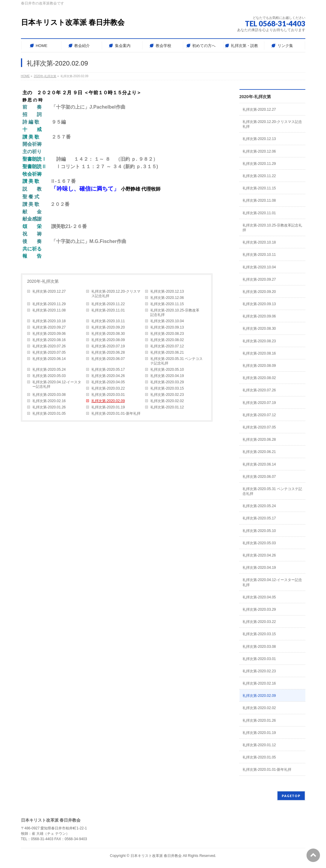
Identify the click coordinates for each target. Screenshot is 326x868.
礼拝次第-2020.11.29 (49, 304)
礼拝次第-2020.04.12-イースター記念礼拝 (57, 384)
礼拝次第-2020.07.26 (49, 346)
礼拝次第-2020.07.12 (167, 346)
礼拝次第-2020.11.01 (108, 310)
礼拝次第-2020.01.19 (108, 407)
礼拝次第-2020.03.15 (167, 388)
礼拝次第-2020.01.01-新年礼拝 (116, 414)
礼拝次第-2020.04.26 (108, 376)
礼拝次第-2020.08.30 (108, 334)
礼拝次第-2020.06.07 (108, 359)
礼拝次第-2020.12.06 (167, 298)
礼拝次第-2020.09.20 (108, 327)
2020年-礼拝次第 (43, 281)
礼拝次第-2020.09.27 (49, 327)
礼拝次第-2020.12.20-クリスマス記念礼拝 (116, 294)
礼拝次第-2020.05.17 (108, 370)
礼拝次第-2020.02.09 (108, 401)
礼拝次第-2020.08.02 (167, 340)
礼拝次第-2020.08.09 (108, 340)
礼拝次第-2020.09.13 (167, 327)
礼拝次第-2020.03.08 (49, 395)
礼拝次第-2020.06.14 (49, 359)
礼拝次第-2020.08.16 (49, 340)
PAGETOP (291, 796)
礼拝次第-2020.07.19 (108, 346)
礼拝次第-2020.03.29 (167, 382)
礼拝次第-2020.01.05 (49, 414)
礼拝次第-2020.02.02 (167, 401)
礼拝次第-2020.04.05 (108, 382)
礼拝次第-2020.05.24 (49, 370)
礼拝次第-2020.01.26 (49, 407)
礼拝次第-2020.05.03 (49, 376)
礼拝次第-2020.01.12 (167, 407)
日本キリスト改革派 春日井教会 (73, 22)
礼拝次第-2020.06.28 (108, 352)
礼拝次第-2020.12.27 (49, 291)
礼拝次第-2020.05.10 (167, 370)
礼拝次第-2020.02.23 (167, 395)
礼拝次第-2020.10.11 (108, 321)
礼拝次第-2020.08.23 (167, 334)
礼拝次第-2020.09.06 (49, 334)
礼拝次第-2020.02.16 (49, 401)
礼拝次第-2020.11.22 (108, 304)
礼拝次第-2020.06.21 (167, 352)
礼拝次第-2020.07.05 (49, 352)
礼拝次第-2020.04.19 (167, 376)
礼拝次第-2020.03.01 (108, 395)
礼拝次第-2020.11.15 (167, 304)
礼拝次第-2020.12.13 (167, 291)
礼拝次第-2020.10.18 (49, 321)
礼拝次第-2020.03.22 (108, 388)
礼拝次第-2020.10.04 (167, 321)
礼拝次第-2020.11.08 (49, 310)
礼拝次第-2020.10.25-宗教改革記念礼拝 (175, 313)
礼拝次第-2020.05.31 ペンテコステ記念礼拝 (176, 361)
